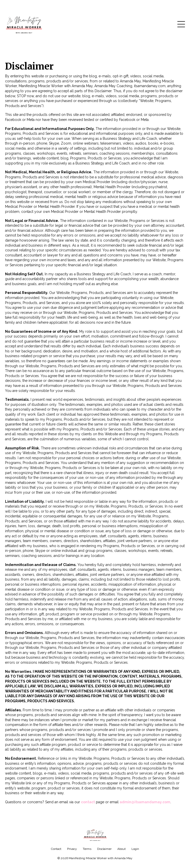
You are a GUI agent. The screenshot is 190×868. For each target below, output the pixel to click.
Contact (56, 849)
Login (135, 849)
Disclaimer (104, 849)
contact (88, 802)
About (121, 849)
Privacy (72, 849)
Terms (87, 849)
